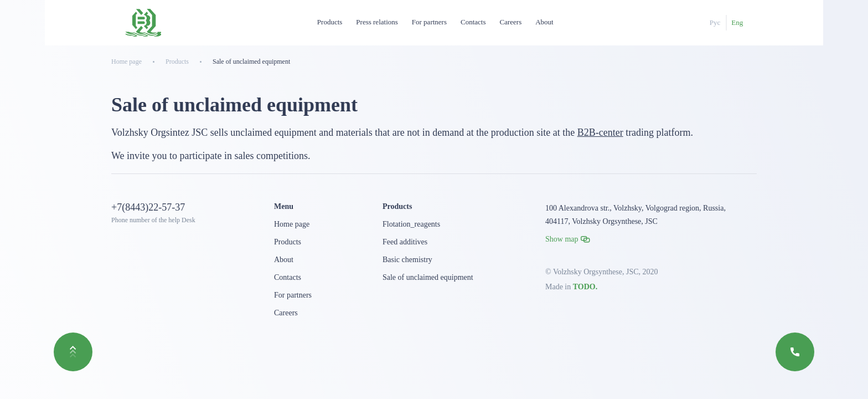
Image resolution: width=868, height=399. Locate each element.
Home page (292, 224)
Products (330, 22)
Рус (715, 22)
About (544, 22)
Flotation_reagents (411, 224)
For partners (429, 22)
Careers (511, 22)
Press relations (377, 22)
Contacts (473, 22)
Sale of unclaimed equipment (428, 277)
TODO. (585, 287)
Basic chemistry (407, 260)
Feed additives (405, 242)
